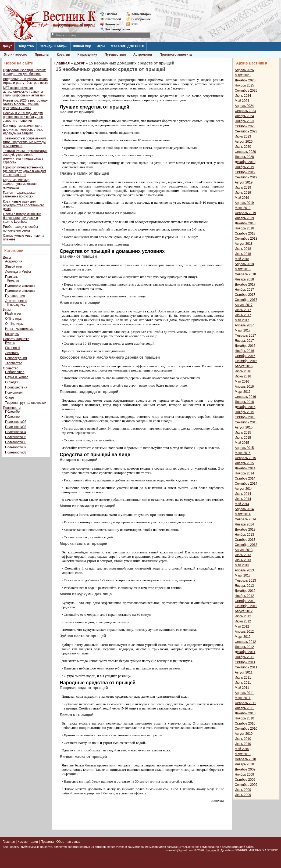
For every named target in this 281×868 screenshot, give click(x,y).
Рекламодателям (116, 29)
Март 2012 (243, 637)
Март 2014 (243, 514)
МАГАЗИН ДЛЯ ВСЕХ (127, 46)
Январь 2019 (244, 218)
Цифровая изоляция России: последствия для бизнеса (24, 72)
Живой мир (82, 46)
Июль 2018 (243, 249)
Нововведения (16, 358)
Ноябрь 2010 (244, 718)
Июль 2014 (243, 494)
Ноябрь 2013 (244, 535)
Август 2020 (244, 142)
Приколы (42, 55)
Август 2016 (244, 366)
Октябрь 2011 (245, 662)
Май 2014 (242, 504)
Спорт (10, 398)
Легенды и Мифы (54, 46)
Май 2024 (242, 101)
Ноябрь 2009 (244, 775)
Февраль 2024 (245, 111)
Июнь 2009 (243, 795)
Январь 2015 (244, 463)
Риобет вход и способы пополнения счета (20, 229)
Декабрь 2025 (245, 80)
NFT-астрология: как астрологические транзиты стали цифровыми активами (24, 92)
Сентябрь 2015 (246, 422)
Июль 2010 (243, 739)
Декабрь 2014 (245, 468)
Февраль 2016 (245, 397)
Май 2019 (242, 198)
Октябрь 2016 (245, 356)
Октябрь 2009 (245, 780)
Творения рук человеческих (26, 403)
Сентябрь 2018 (246, 239)
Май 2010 (242, 749)
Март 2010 (243, 754)
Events (10, 343)
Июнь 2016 (243, 376)
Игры (101, 46)
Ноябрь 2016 (244, 351)
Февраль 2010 (245, 759)
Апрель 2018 (244, 264)
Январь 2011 (244, 708)
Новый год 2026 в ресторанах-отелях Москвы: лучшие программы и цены (26, 104)
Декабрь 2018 (245, 223)
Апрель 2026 (244, 70)
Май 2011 (242, 688)
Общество (26, 46)
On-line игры (14, 324)
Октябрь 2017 (245, 295)
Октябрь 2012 (245, 601)
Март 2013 (243, 575)
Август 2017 (244, 305)
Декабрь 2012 (245, 591)
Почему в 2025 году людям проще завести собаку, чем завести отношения (23, 117)
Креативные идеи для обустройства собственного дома (24, 205)
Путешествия (115, 55)
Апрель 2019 (244, 203)
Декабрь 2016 (245, 346)
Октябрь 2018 (245, 233)
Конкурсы (12, 334)
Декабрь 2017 (245, 284)
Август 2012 (244, 611)
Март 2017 (243, 330)
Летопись (12, 353)
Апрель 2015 (244, 448)
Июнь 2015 (243, 438)
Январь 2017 (244, 341)
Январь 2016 (244, 402)
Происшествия (16, 387)
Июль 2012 (243, 616)
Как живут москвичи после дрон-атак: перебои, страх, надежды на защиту (23, 129)
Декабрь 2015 (245, 407)
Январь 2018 (244, 279)
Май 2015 (242, 443)
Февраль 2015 (245, 458)
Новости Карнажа (16, 339)
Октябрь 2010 (245, 723)
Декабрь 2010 (245, 713)
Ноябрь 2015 (244, 412)
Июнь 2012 (243, 621)
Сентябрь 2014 (246, 484)
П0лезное (12, 417)
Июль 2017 (243, 310)
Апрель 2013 (244, 570)
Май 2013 (242, 565)
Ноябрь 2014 (244, 473)
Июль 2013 (243, 555)
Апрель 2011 (244, 693)
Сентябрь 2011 (246, 667)
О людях (12, 382)
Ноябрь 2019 (244, 167)
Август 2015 (244, 427)
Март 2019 (243, 208)
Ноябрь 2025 (244, 85)
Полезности (12, 408)
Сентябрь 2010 (246, 729)
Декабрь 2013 (245, 530)
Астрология (143, 55)
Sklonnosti (13, 348)
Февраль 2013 (245, 581)
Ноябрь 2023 (244, 121)
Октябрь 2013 (245, 540)
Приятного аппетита (176, 55)
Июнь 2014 (243, 499)
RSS (135, 24)
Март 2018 (243, 269)
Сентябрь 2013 (246, 545)
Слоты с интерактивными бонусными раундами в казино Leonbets (22, 218)
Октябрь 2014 (245, 478)
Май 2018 (242, 259)
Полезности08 (16, 452)
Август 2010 (244, 734)
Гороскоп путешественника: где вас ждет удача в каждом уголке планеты (24, 171)
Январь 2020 (244, 157)
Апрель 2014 (244, 509)
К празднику (87, 55)
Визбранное (141, 19)
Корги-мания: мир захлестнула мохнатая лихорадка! (20, 184)
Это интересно (15, 55)
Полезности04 (16, 432)
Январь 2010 (244, 764)
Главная (111, 14)
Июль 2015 (243, 433)
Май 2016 (242, 381)
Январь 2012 (244, 647)
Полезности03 (16, 427)
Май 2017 (242, 320)
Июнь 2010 (243, 744)
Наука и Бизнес (17, 377)
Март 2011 (243, 698)
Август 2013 (244, 550)
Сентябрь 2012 (246, 606)
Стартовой (113, 19)
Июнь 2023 (243, 136)
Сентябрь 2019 (246, 177)
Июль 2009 (243, 790)
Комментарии (141, 14)
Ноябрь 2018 (244, 228)
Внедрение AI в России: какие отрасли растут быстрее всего (26, 81)
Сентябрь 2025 (246, 91)
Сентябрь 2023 (246, 131)
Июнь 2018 (243, 254)
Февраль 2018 (245, 274)
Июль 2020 (243, 147)
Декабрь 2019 (245, 162)
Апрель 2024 (244, 106)
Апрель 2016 (244, 387)
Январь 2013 (244, 586)
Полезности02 (16, 422)
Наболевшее (15, 372)
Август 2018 (244, 244)
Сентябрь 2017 (246, 300)
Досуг (7, 46)
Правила (47, 842)
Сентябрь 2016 (246, 361)
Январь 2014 (244, 524)
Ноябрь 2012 (244, 596)
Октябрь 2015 (245, 417)
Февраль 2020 (245, 152)
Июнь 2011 (243, 683)
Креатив (63, 55)
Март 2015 (243, 453)
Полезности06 (16, 442)
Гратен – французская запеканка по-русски (20, 195)
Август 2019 (244, 182)
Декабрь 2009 (245, 769)
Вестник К (212, 850)
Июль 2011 (243, 678)
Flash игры (13, 314)
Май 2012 (242, 626)
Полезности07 (16, 447)
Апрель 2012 (244, 632)
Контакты (112, 24)
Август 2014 (244, 489)
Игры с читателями (19, 329)
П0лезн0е (12, 412)
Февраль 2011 (245, 703)
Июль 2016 (243, 371)
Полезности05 (16, 437)
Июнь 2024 (243, 96)
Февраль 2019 (245, 213)
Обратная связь (68, 842)
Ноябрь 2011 (244, 657)
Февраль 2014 (245, 519)
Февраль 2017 (245, 336)
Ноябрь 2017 (244, 290)
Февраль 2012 (245, 642)
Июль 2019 (243, 188)
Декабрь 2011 (245, 652)
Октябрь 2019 (245, 172)
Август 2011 (244, 672)
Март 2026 (243, 75)
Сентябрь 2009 (246, 785)
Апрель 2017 (244, 325)
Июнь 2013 (243, 560)
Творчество (14, 363)
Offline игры (14, 319)
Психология (14, 392)
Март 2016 (243, 392)
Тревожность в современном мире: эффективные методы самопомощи (25, 142)
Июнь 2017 (243, 315)
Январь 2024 (244, 116)
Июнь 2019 (243, 193)
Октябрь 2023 (245, 126)
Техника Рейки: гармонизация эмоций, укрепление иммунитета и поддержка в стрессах (25, 157)
